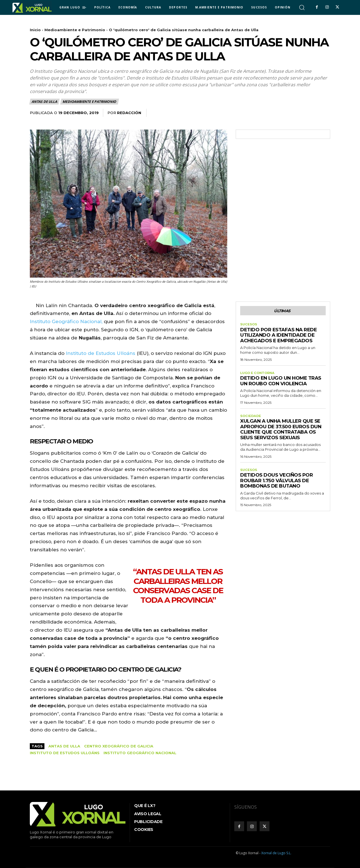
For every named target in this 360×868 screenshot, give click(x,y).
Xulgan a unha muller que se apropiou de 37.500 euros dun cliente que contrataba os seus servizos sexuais (281, 432)
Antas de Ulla (44, 102)
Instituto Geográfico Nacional (140, 753)
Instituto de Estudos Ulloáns (101, 353)
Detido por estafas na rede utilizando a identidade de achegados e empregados (278, 337)
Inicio (35, 30)
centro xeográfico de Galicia (119, 746)
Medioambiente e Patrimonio (75, 30)
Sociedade (251, 418)
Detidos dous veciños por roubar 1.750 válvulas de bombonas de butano (276, 484)
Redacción (129, 113)
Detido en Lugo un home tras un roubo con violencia (281, 383)
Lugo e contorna (259, 375)
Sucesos (249, 326)
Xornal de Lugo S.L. (276, 853)
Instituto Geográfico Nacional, (66, 321)
